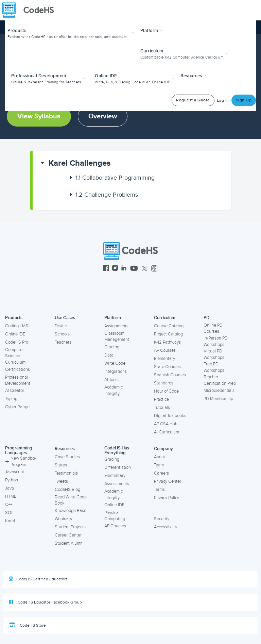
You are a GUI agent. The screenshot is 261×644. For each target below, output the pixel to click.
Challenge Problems (107, 195)
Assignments (116, 326)
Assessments (117, 484)
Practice (161, 399)
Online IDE (15, 334)
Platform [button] (151, 31)
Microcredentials (219, 391)
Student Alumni (69, 543)
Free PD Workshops (214, 367)
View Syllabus (39, 116)
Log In (223, 101)
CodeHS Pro (17, 342)
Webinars (63, 519)
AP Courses (165, 350)
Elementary (164, 359)
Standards (164, 383)
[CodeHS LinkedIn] (124, 269)
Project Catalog (168, 334)
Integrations (116, 371)
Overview (103, 116)
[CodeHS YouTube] (134, 269)
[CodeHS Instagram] (115, 269)
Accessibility (166, 527)
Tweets (61, 481)
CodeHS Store (28, 625)
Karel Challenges (80, 163)
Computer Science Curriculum (15, 356)
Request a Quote (193, 100)
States (61, 465)
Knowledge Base (71, 511)
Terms (159, 490)
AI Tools (111, 380)
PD (206, 318)
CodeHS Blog (67, 490)
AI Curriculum (167, 432)
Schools (62, 334)
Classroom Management (117, 337)
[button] (72, 33)
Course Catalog (169, 326)
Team (159, 465)
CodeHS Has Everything (117, 451)
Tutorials (162, 408)
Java (10, 488)
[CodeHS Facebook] (106, 269)
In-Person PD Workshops (216, 341)
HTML (11, 496)
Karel (10, 521)
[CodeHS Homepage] (31, 10)
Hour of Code (166, 391)
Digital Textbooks (170, 416)
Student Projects (70, 527)
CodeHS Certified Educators (38, 579)
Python (12, 480)
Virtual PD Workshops (214, 354)
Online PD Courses (213, 328)
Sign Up (244, 100)
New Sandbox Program (21, 461)
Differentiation (118, 467)
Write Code (115, 363)
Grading (112, 347)
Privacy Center (168, 481)
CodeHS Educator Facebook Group (46, 602)
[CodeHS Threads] (154, 269)
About (160, 457)
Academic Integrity (114, 390)
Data (109, 355)
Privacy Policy (167, 498)
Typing (11, 399)
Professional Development (18, 381)
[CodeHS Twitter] (144, 269)
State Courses (167, 367)
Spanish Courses (170, 375)
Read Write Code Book (71, 500)
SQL (9, 513)
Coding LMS (17, 326)
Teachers (63, 342)
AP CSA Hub (166, 424)
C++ (9, 505)
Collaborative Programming (115, 178)
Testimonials (66, 473)
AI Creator (15, 391)
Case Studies (67, 457)
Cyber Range (17, 407)
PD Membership (218, 399)
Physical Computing (115, 516)
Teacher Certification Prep (220, 380)
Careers (161, 473)
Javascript (15, 472)
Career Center (68, 535)
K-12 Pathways (167, 342)
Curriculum (165, 318)
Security (162, 519)
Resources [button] (193, 76)
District (61, 326)
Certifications (18, 369)
